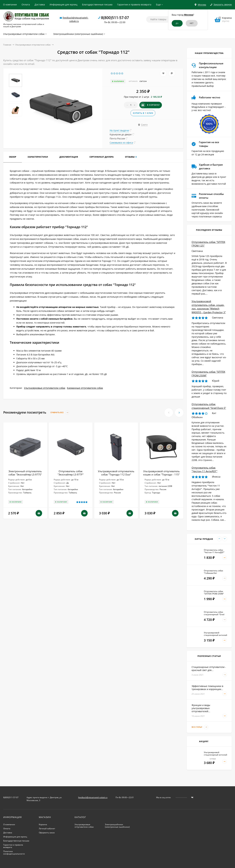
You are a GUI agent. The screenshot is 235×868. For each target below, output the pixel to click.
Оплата (26, 4)
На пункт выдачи (119, 130)
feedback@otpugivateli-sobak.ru (93, 797)
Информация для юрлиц (63, 4)
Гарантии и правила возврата (134, 4)
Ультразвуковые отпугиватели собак (33, 45)
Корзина (43, 824)
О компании (10, 4)
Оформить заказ (47, 833)
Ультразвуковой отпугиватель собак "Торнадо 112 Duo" (116, 473)
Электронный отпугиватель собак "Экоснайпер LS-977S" (25, 473)
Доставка (40, 4)
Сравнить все (60, 413)
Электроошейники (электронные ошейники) (117, 826)
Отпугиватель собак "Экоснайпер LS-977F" (71, 473)
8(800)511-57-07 (115, 18)
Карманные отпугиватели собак (85, 388)
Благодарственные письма (97, 4)
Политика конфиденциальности (14, 853)
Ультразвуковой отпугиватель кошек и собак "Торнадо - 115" (161, 473)
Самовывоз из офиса (121, 143)
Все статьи (200, 727)
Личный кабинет (47, 829)
